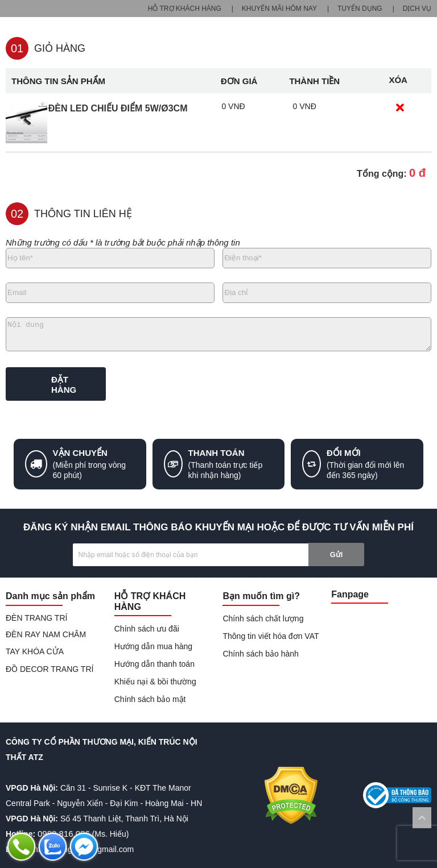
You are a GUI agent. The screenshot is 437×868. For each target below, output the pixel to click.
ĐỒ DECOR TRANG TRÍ (50, 669)
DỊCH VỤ (417, 9)
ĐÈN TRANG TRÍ (36, 618)
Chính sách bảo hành (260, 654)
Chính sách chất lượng (263, 618)
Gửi (337, 555)
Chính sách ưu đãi (147, 629)
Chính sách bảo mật (150, 699)
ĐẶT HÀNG (64, 385)
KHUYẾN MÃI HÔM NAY (279, 9)
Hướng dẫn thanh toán (154, 664)
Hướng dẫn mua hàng (153, 646)
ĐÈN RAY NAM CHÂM (46, 634)
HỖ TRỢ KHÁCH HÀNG (185, 9)
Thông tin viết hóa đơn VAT (271, 636)
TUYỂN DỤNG (360, 9)
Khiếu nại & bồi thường (155, 682)
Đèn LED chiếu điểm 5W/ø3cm (118, 108)
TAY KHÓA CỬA (35, 651)
